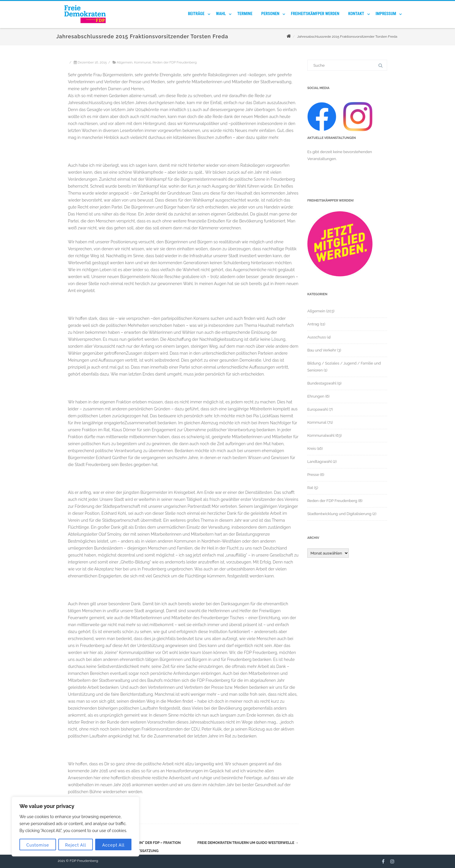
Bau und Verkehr (322, 350)
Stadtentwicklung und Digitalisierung (339, 514)
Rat (310, 488)
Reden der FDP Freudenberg (175, 62)
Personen (270, 14)
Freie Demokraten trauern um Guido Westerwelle (248, 843)
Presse (313, 475)
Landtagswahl (319, 462)
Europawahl (318, 409)
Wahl (221, 14)
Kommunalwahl (321, 435)
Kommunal (142, 62)
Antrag (313, 324)
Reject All (76, 845)
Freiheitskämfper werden (315, 14)
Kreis (312, 449)
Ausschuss (317, 337)
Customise (38, 845)
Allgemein (124, 62)
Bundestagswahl (322, 383)
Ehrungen (316, 396)
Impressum (386, 14)
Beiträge (196, 14)
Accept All (113, 845)
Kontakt (356, 14)
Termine (245, 14)
